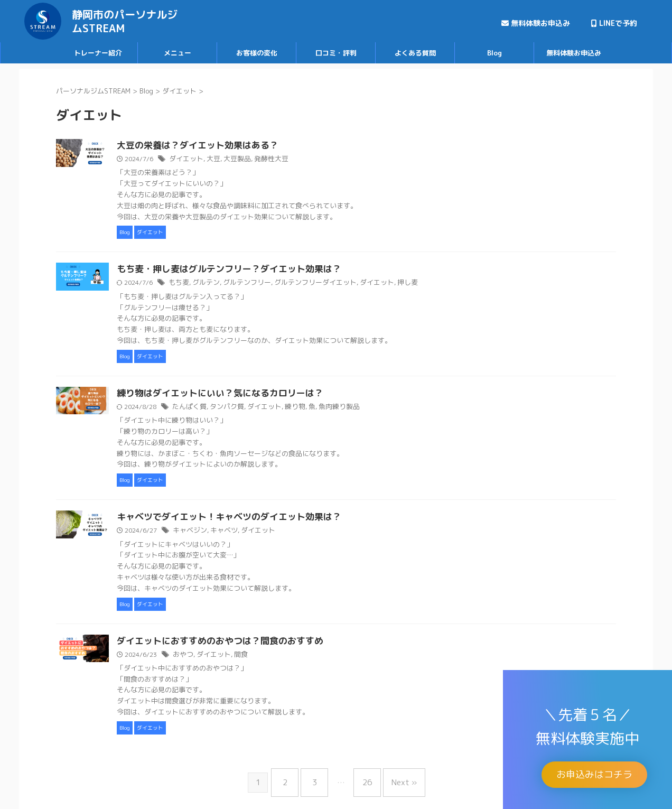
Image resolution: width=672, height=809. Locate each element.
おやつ (235, 657)
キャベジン (241, 532)
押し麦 (443, 283)
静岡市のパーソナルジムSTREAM (125, 21)
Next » (396, 781)
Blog (494, 53)
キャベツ (273, 532)
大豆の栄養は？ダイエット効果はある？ (246, 146)
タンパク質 (276, 408)
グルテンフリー (294, 283)
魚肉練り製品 (380, 408)
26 (365, 781)
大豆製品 (285, 159)
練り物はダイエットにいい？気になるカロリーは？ (267, 395)
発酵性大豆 (317, 159)
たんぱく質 (241, 408)
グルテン (256, 283)
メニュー (178, 53)
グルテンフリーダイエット (358, 283)
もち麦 (231, 283)
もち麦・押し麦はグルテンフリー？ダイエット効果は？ (275, 270)
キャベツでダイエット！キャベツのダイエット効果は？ (275, 519)
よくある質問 (415, 53)
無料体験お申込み (536, 23)
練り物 (339, 408)
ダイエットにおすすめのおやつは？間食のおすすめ (267, 644)
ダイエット (238, 159)
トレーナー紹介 (98, 53)
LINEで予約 (614, 23)
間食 (289, 657)
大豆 (263, 159)
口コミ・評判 (336, 53)
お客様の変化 (257, 53)
